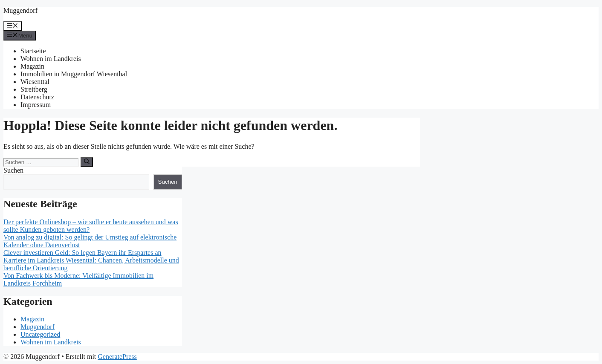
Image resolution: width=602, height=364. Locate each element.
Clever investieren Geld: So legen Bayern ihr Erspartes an (82, 253)
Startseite (33, 51)
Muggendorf (20, 10)
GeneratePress (117, 357)
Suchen (13, 170)
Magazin (32, 66)
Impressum (36, 105)
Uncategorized (40, 334)
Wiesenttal (35, 82)
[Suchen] (87, 162)
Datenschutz (37, 97)
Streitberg (34, 89)
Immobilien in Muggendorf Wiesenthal (74, 74)
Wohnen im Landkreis (51, 59)
